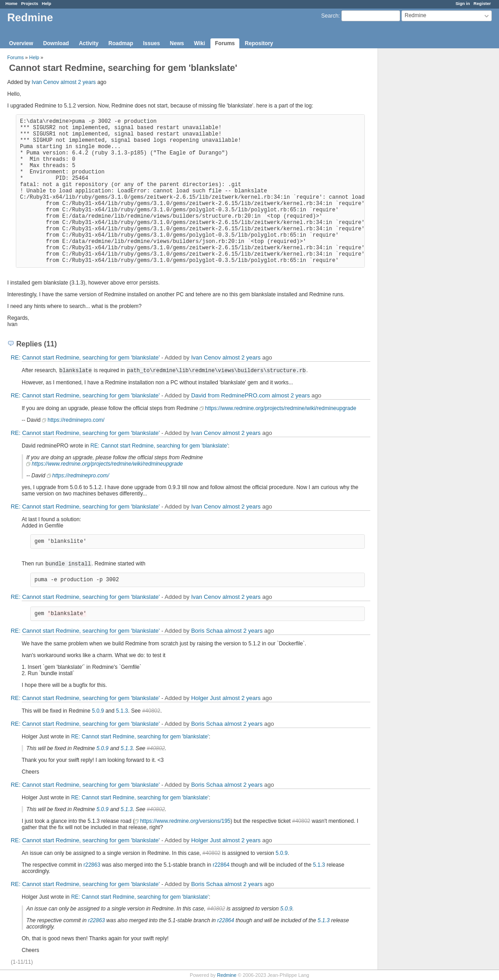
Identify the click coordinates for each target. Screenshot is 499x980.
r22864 (221, 865)
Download (56, 43)
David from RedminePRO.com (231, 395)
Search (330, 16)
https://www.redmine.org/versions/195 (185, 821)
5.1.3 (122, 711)
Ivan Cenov (45, 82)
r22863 (92, 865)
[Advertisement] (423, 190)
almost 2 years (78, 82)
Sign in (463, 3)
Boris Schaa (207, 631)
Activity (89, 43)
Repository (259, 43)
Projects (30, 3)
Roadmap (121, 43)
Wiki (199, 43)
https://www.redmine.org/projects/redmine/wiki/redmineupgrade (281, 408)
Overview (21, 43)
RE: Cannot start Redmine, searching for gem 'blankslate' (85, 357)
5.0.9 (98, 711)
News (177, 43)
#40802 (151, 711)
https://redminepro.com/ (76, 420)
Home (12, 3)
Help (47, 3)
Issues (152, 43)
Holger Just (206, 698)
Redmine (226, 975)
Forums (225, 43)
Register (482, 3)
